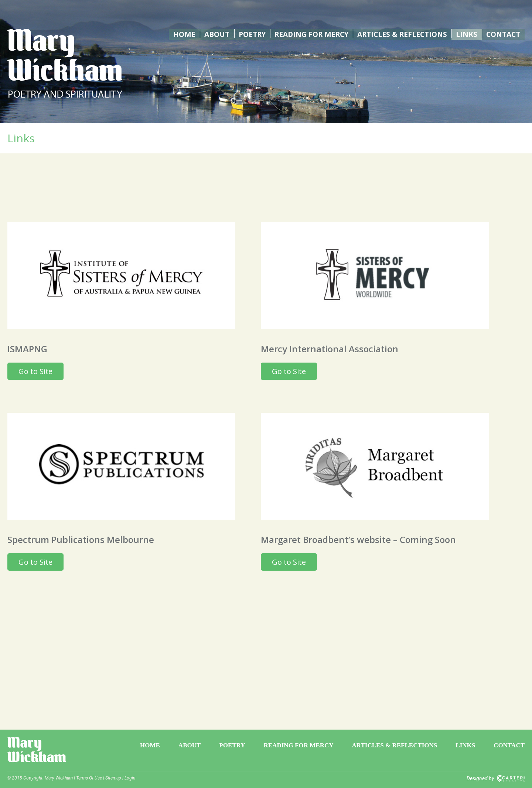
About (208, 33)
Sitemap (113, 778)
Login (130, 778)
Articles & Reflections (400, 33)
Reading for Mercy (306, 33)
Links (466, 33)
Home (176, 33)
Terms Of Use (89, 778)
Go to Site (35, 371)
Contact (503, 33)
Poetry (244, 33)
